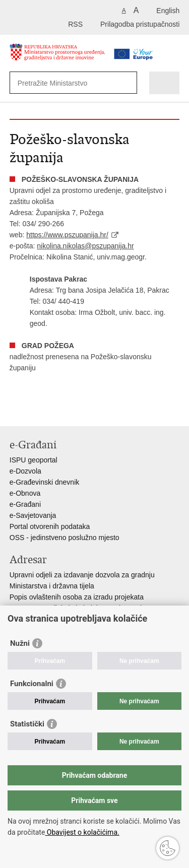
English (168, 11)
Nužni (20, 643)
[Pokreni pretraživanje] (127, 83)
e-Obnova (25, 493)
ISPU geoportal (34, 460)
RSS (75, 24)
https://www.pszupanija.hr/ (67, 235)
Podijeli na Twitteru (58, 410)
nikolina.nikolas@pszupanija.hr (85, 246)
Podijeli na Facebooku (37, 410)
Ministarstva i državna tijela (52, 586)
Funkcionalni (32, 684)
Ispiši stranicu (15, 410)
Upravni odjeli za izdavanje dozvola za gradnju (82, 575)
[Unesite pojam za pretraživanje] (65, 83)
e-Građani (25, 504)
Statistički (27, 724)
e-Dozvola (25, 471)
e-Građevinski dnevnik (45, 482)
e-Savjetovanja (33, 515)
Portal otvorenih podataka (50, 526)
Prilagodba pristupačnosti (140, 24)
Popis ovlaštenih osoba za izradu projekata (77, 597)
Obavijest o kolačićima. (82, 832)
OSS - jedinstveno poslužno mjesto (65, 538)
